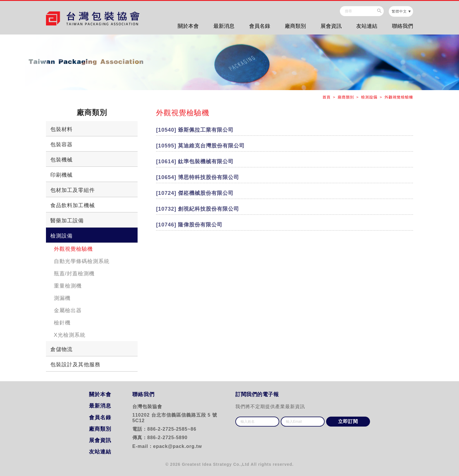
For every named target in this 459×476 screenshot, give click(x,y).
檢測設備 (61, 236)
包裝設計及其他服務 (75, 365)
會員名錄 (260, 26)
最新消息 (224, 26)
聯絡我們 (403, 26)
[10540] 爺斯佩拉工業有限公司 (195, 130)
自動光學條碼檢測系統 (82, 261)
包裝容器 (61, 145)
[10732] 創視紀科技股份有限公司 (198, 209)
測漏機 (62, 298)
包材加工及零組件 (73, 190)
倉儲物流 (61, 349)
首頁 (327, 97)
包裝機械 (61, 160)
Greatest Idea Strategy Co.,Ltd (216, 464)
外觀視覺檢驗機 (73, 249)
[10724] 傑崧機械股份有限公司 (195, 193)
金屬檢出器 (68, 310)
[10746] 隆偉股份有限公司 (189, 225)
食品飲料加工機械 (73, 205)
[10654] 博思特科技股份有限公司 (198, 177)
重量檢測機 (68, 286)
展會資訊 (331, 26)
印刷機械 (61, 175)
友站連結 (367, 26)
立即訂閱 (348, 421)
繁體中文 (399, 11)
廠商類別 (295, 26)
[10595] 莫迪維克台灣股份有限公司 (200, 146)
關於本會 (188, 26)
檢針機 (62, 323)
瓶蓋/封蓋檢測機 (74, 274)
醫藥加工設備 (67, 221)
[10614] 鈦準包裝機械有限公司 (195, 161)
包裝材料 (61, 129)
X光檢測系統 (70, 335)
